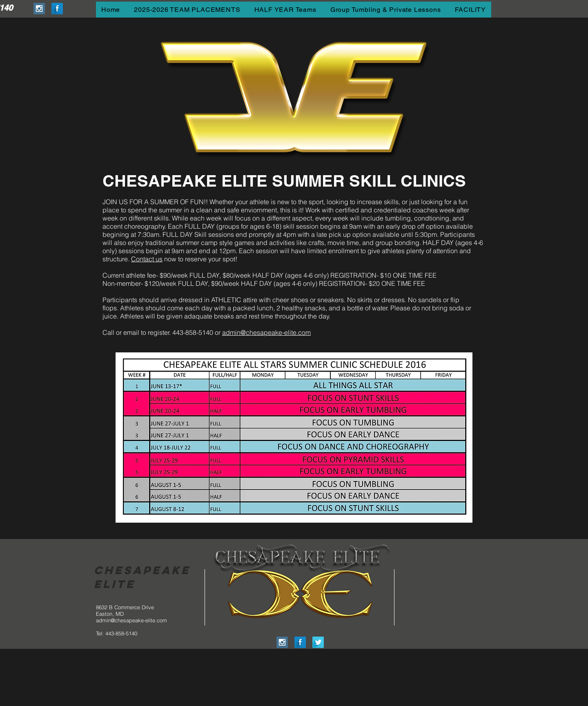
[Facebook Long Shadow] (57, 9)
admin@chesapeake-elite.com (266, 332)
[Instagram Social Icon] (39, 9)
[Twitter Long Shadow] (318, 642)
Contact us (147, 259)
